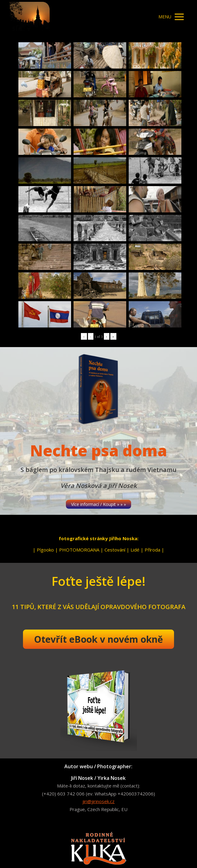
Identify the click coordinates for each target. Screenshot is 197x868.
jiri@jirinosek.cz (98, 801)
